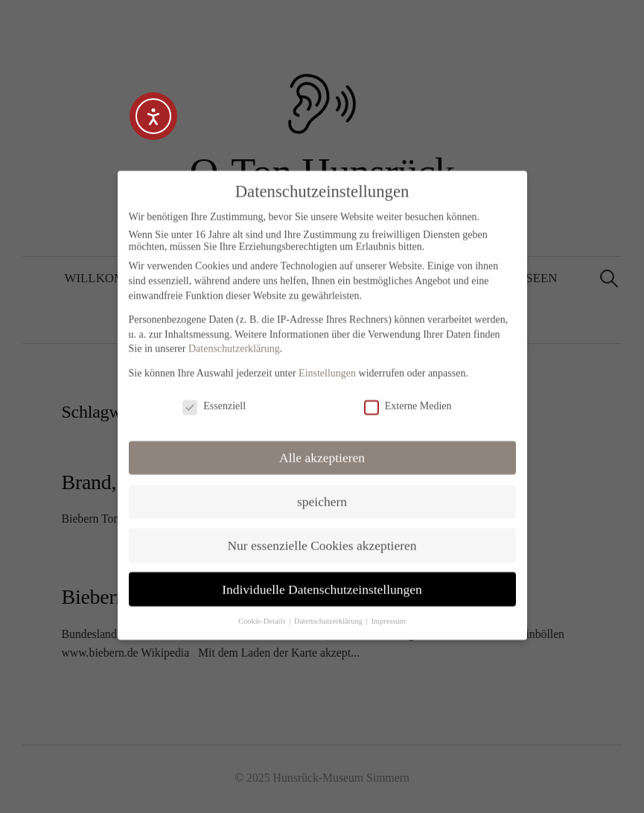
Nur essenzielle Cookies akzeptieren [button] (322, 532)
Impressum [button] (388, 609)
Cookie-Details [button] (263, 609)
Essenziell (214, 394)
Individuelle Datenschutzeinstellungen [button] (322, 576)
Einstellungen (327, 361)
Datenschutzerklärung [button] (329, 609)
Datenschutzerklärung (234, 336)
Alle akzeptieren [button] (322, 444)
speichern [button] (322, 488)
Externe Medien (408, 394)
